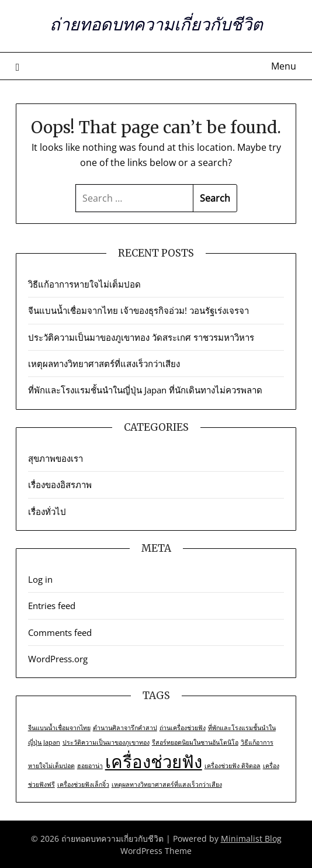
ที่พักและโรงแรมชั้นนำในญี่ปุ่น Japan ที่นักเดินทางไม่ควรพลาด (145, 390)
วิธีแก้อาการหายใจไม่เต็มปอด (84, 284)
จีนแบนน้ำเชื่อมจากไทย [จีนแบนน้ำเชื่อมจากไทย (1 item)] (59, 728)
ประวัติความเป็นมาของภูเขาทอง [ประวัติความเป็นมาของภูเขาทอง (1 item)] (106, 742)
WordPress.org (58, 659)
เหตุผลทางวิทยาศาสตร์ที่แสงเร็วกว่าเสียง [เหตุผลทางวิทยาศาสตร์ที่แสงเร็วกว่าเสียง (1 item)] (167, 784)
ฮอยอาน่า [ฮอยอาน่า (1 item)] (90, 766)
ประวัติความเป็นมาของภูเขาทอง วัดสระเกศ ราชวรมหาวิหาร (141, 337)
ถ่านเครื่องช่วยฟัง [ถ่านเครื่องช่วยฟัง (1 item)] (183, 728)
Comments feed (60, 632)
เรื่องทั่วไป (47, 511)
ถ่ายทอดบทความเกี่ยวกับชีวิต (156, 24)
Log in (40, 579)
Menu (284, 66)
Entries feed (52, 606)
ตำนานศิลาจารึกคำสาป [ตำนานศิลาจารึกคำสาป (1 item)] (125, 728)
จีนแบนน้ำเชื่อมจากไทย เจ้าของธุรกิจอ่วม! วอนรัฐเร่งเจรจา (140, 310)
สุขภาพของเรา (56, 458)
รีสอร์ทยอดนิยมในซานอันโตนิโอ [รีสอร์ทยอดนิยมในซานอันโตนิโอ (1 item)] (195, 742)
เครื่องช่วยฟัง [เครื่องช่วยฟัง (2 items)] (154, 762)
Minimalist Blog (251, 838)
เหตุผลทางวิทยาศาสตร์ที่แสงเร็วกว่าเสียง (104, 364)
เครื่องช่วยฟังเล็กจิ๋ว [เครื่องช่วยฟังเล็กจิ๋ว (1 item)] (83, 784)
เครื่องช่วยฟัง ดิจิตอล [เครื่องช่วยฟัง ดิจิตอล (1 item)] (233, 766)
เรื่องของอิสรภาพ (60, 485)
